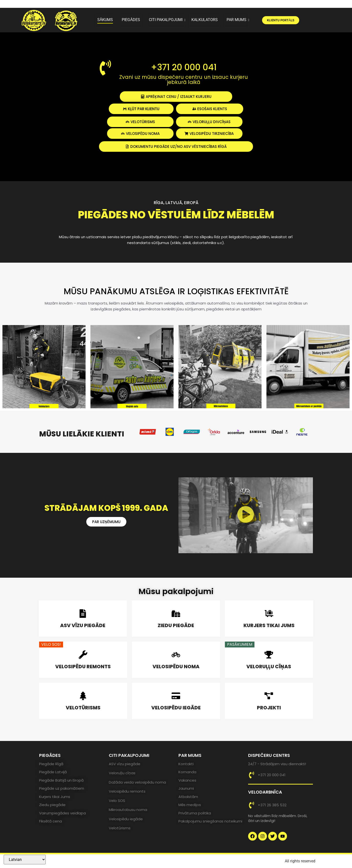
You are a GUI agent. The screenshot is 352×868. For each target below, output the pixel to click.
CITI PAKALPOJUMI (167, 20)
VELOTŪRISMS (83, 708)
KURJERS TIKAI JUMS (269, 625)
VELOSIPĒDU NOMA (176, 667)
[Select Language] (25, 860)
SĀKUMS (105, 20)
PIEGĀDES (131, 20)
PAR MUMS (237, 20)
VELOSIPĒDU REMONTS (83, 667)
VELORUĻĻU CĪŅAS (269, 667)
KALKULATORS (205, 20)
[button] (246, 515)
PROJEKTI (269, 708)
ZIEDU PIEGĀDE (176, 625)
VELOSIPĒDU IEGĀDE (176, 708)
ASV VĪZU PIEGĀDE (83, 625)
